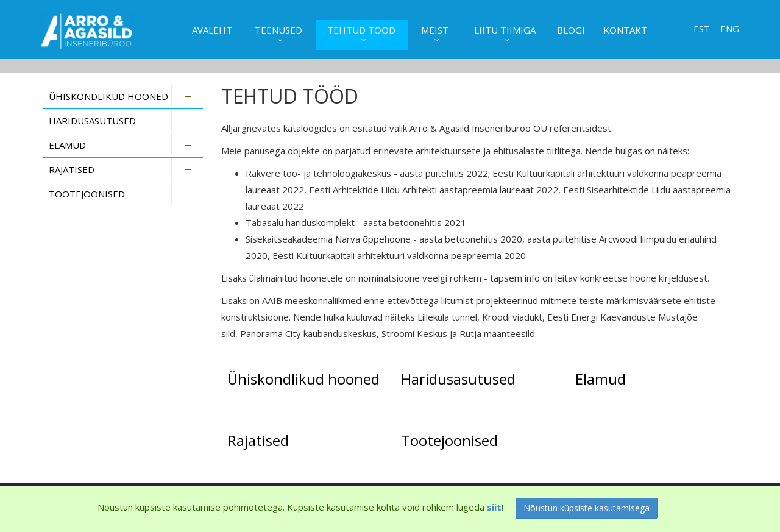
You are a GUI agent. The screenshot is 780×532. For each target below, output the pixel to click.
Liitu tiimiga (505, 30)
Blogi (571, 30)
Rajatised (72, 169)
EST (702, 29)
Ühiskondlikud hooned (108, 96)
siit (494, 507)
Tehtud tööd (361, 30)
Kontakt (625, 30)
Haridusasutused (92, 121)
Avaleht (212, 30)
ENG (730, 29)
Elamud (67, 145)
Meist (435, 30)
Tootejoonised (87, 194)
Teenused (278, 30)
